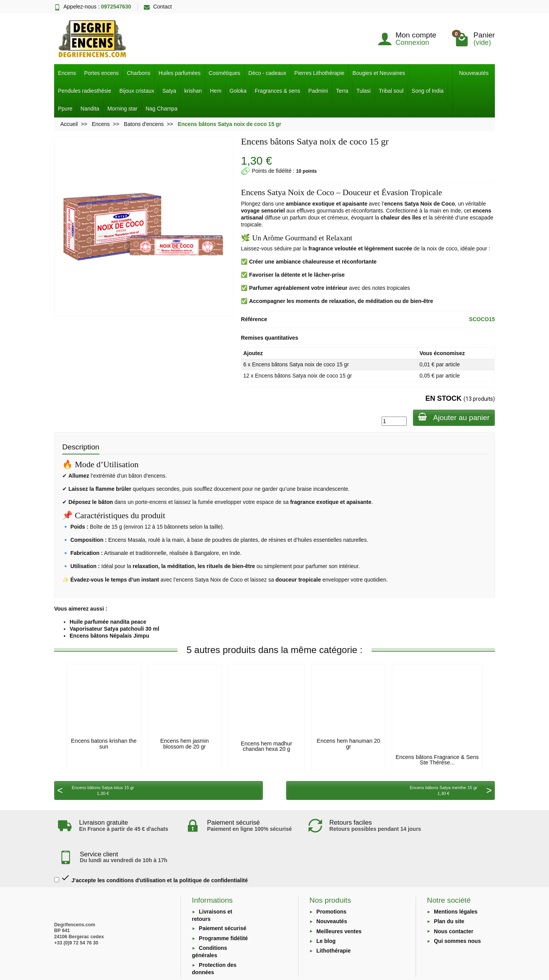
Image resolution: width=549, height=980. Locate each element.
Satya (169, 91)
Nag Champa (161, 109)
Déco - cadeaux (268, 73)
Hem (216, 91)
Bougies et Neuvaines (379, 73)
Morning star (123, 109)
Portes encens (102, 73)
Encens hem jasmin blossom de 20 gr (184, 744)
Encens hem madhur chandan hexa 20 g (267, 746)
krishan (193, 91)
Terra (342, 91)
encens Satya (402, 204)
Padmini (318, 91)
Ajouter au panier (453, 417)
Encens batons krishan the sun (104, 744)
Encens (67, 73)
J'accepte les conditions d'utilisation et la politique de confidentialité (151, 853)
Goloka (238, 91)
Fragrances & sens (278, 91)
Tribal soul (391, 91)
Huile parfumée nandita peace (108, 622)
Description (81, 447)
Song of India (428, 91)
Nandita (90, 109)
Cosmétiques (225, 73)
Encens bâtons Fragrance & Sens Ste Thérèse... (437, 760)
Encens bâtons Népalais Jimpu (109, 636)
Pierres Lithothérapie (320, 73)
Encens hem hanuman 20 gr (348, 744)
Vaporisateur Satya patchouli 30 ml (114, 629)
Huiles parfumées (180, 73)
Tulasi (364, 91)
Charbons (139, 73)
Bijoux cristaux (137, 91)
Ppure (65, 109)
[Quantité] (392, 421)
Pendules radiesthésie (85, 91)
